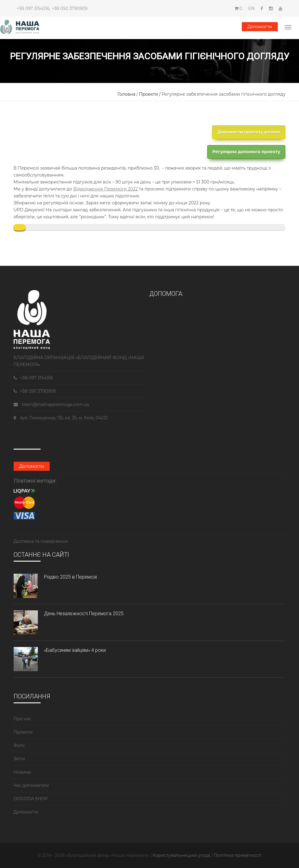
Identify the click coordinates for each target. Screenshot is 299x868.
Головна (126, 94)
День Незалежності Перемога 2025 (84, 614)
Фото (19, 745)
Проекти (23, 732)
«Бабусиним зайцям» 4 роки (75, 650)
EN (252, 8)
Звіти (19, 759)
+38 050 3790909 (70, 8)
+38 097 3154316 (33, 8)
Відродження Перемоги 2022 (105, 189)
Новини (22, 772)
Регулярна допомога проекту (246, 152)
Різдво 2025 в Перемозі (70, 577)
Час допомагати (31, 785)
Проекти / (150, 94)
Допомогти (260, 27)
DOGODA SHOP (31, 799)
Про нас (23, 719)
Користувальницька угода (182, 855)
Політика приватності (238, 855)
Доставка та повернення (41, 541)
